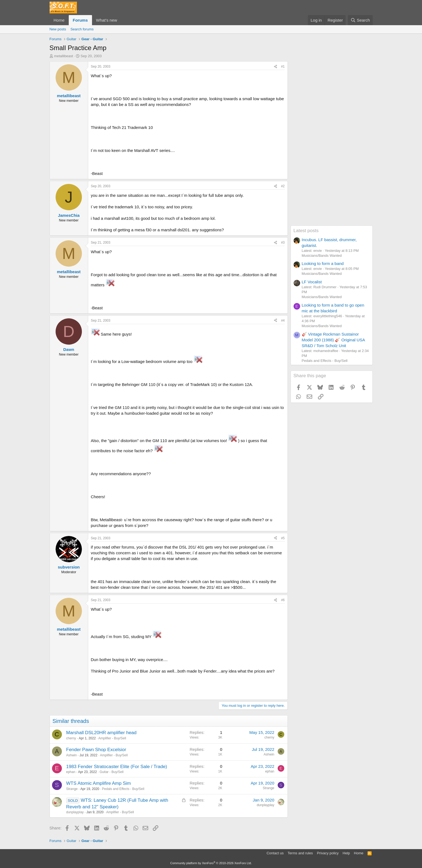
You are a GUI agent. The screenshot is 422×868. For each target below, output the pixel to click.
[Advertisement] (332, 143)
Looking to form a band (323, 263)
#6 (283, 600)
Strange (72, 789)
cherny (71, 738)
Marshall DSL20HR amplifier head (101, 733)
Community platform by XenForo (211, 863)
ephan (71, 772)
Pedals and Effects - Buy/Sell (123, 789)
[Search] (360, 20)
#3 (283, 243)
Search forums (82, 29)
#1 (283, 67)
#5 (283, 538)
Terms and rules (300, 853)
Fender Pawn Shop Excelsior (96, 750)
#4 (283, 321)
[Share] (275, 67)
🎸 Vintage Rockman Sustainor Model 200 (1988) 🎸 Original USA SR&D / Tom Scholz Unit (333, 340)
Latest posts (306, 231)
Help (346, 853)
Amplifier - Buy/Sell (112, 738)
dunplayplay (75, 812)
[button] (121, 20)
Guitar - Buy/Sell (112, 772)
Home (59, 20)
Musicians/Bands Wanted (322, 256)
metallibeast (63, 56)
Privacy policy (328, 853)
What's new (107, 20)
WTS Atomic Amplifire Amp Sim (99, 783)
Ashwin (72, 755)
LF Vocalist (312, 282)
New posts (58, 29)
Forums (80, 20)
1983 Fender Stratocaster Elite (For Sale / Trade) (117, 767)
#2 (283, 186)
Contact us (275, 853)
